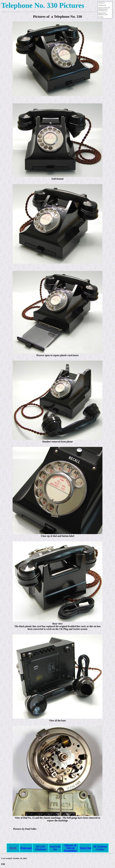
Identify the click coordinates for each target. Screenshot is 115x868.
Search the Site (55, 848)
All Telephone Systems (100, 848)
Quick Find (85, 848)
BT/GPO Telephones (41, 848)
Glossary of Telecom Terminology (70, 848)
